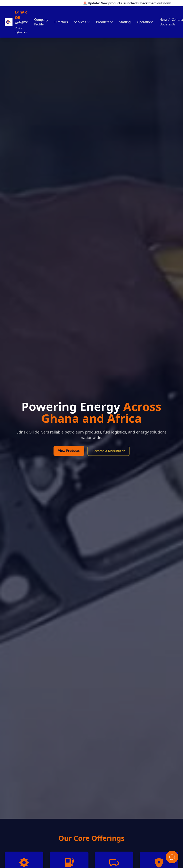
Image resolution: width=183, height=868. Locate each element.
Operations (145, 22)
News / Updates (166, 22)
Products (105, 22)
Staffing (125, 22)
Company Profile (41, 22)
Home (23, 22)
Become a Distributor (109, 451)
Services (82, 22)
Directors (61, 22)
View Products (69, 451)
